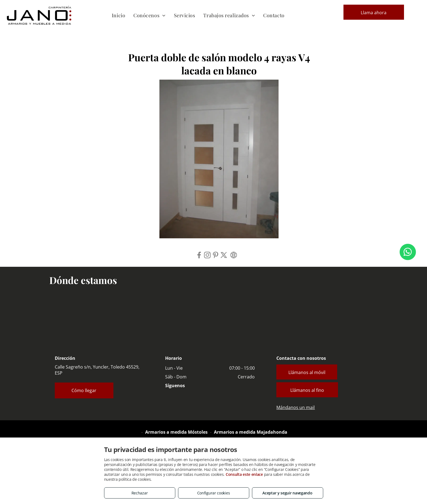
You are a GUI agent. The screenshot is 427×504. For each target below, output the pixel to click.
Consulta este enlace (244, 474)
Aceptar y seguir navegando (287, 493)
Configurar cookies (214, 493)
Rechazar (140, 493)
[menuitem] (118, 15)
